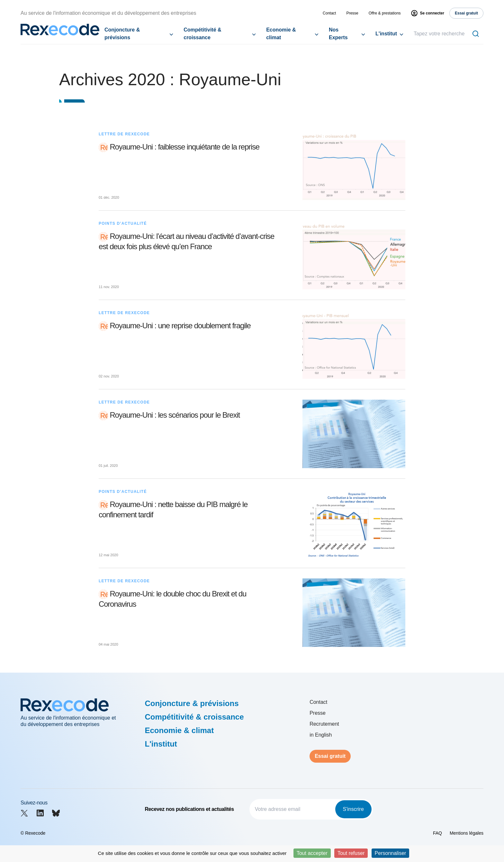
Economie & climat (281, 34)
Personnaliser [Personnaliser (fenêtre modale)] (391, 853)
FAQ (437, 833)
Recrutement (324, 724)
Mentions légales (467, 833)
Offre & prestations (385, 13)
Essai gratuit (330, 756)
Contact (329, 13)
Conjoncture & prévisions (122, 34)
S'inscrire (353, 809)
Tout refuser (351, 853)
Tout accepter (312, 853)
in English (321, 735)
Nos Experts (338, 34)
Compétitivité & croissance (202, 34)
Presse (352, 13)
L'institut (386, 34)
